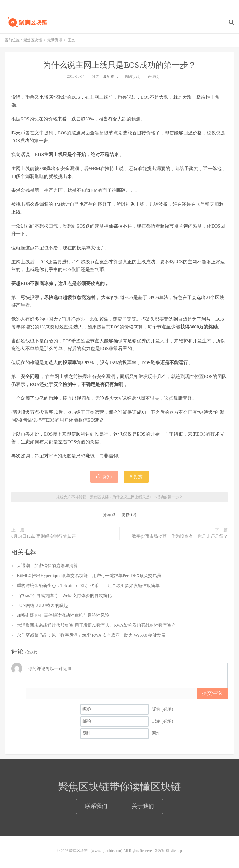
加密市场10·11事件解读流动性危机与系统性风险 (63, 615)
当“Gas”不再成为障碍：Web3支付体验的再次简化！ (66, 596)
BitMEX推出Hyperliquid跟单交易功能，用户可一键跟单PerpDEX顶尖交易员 (89, 576)
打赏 (136, 477)
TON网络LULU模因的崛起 (42, 606)
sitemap (176, 851)
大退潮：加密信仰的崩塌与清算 (47, 566)
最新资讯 (55, 40)
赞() (104, 477)
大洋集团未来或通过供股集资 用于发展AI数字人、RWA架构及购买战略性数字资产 (96, 625)
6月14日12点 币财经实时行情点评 (43, 536)
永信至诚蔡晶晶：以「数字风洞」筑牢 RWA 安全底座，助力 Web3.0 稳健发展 (91, 635)
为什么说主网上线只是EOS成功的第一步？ (119, 65)
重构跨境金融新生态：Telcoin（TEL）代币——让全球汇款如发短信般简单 (88, 586)
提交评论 (212, 693)
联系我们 (96, 806)
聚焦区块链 (26, 22)
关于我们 (143, 806)
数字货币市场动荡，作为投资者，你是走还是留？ (180, 536)
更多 (126, 515)
